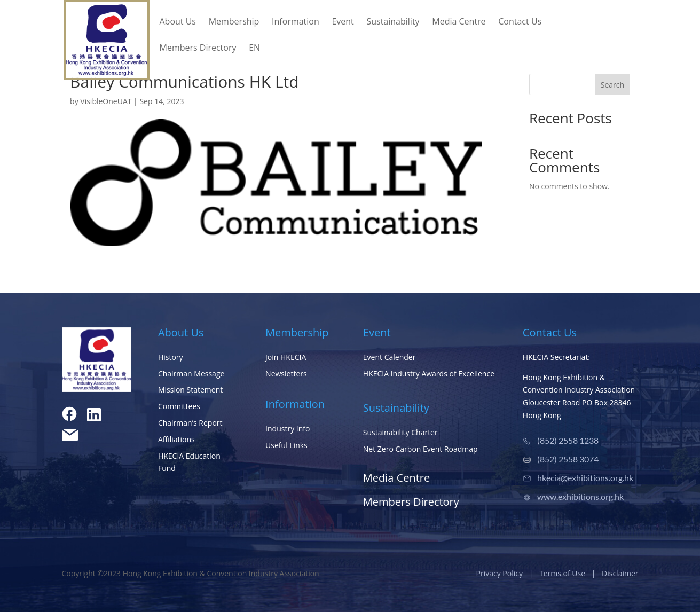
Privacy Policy (500, 573)
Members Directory (198, 49)
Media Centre (459, 22)
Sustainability (393, 22)
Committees (179, 406)
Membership (234, 22)
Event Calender (390, 357)
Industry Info (288, 429)
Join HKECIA (286, 357)
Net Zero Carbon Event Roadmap (420, 449)
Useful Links (286, 445)
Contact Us (520, 22)
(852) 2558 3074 (568, 459)
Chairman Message (191, 374)
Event (343, 22)
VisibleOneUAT (106, 101)
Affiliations (176, 439)
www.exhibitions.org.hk (580, 496)
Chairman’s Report (190, 423)
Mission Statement (190, 390)
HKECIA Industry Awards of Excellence (429, 374)
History (171, 357)
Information (296, 22)
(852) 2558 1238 (568, 440)
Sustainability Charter (400, 432)
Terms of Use (562, 573)
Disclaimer (620, 573)
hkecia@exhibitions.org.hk (585, 478)
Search (612, 85)
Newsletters (286, 374)
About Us (178, 22)
